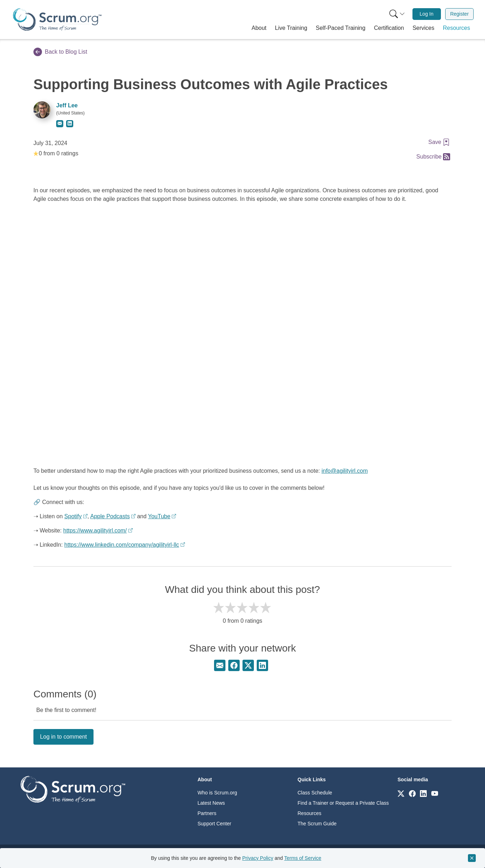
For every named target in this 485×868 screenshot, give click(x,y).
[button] (259, 28)
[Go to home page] (73, 789)
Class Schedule (315, 793)
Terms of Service (303, 858)
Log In (427, 14)
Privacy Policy (258, 858)
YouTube (159, 516)
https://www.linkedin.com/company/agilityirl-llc (122, 545)
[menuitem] (396, 14)
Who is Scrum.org (217, 793)
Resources (310, 813)
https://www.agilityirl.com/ (95, 531)
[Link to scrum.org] (401, 793)
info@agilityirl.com (345, 471)
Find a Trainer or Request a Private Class (343, 803)
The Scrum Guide (317, 824)
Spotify (73, 516)
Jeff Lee (67, 105)
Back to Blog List (60, 52)
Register (459, 14)
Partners (207, 813)
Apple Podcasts (110, 516)
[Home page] (57, 19)
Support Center (215, 824)
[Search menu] (397, 14)
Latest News (211, 803)
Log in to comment (64, 737)
